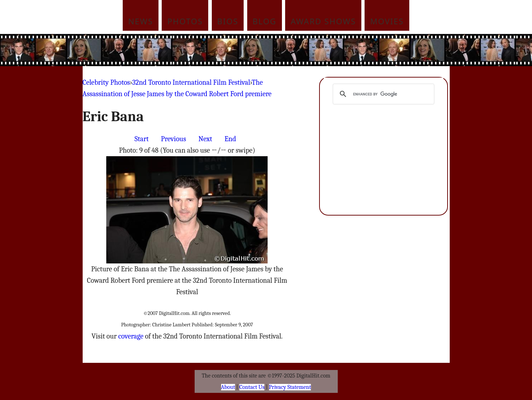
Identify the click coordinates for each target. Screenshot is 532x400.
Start (141, 139)
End (230, 139)
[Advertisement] (314, 50)
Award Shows (323, 21)
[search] (383, 94)
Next (205, 139)
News (141, 21)
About (228, 387)
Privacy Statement (290, 387)
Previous (174, 139)
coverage (131, 336)
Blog (265, 21)
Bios (228, 21)
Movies (387, 21)
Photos (185, 21)
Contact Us (252, 387)
